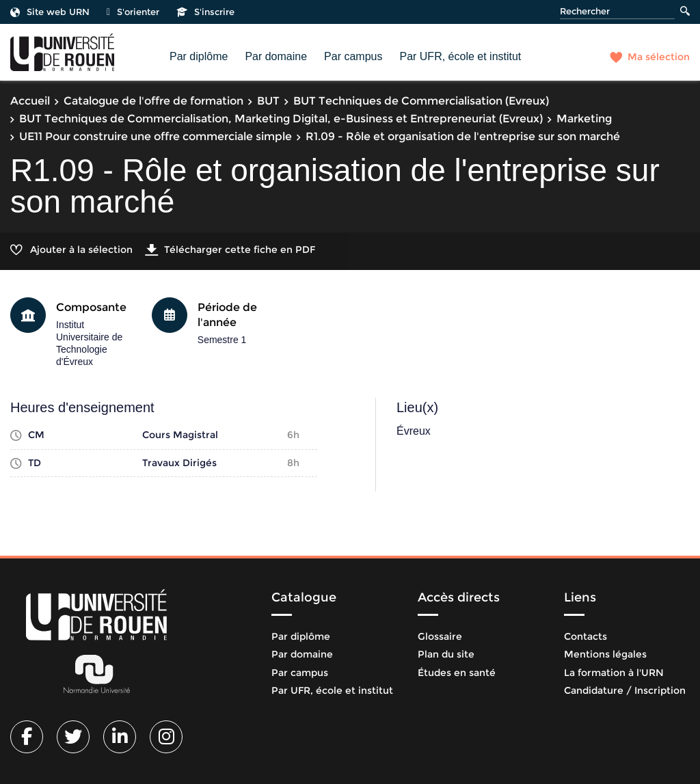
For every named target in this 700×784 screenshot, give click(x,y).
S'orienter (133, 12)
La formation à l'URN (614, 673)
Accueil (30, 101)
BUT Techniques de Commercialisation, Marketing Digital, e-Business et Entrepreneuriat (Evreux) (281, 119)
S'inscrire (205, 12)
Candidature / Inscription (625, 690)
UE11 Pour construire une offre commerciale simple (156, 136)
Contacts (585, 636)
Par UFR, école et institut (460, 56)
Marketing (584, 119)
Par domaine (276, 56)
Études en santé (457, 673)
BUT (268, 101)
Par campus (353, 56)
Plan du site (446, 654)
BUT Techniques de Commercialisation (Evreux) (421, 101)
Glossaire (440, 636)
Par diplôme (199, 56)
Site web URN (50, 12)
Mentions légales (605, 654)
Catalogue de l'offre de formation (153, 101)
